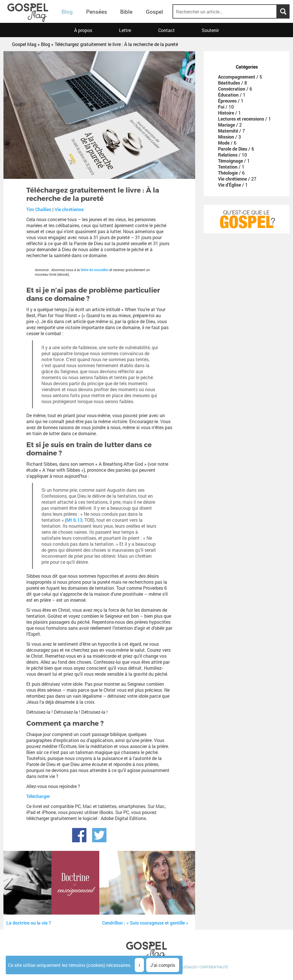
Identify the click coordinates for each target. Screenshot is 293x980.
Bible (126, 12)
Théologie (228, 173)
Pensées (97, 12)
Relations (228, 155)
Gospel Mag (24, 44)
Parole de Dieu (233, 149)
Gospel (155, 12)
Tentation (228, 167)
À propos (83, 30)
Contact (167, 30)
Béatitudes (229, 83)
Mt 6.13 (74, 520)
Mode (224, 143)
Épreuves (227, 101)
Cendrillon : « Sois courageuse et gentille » (145, 923)
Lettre (125, 30)
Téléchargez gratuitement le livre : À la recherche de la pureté (116, 44)
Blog (67, 12)
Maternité (228, 131)
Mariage (226, 125)
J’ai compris (163, 965)
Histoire (226, 113)
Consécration (232, 89)
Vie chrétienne (69, 209)
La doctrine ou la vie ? (29, 923)
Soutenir (210, 30)
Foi (221, 107)
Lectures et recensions (241, 119)
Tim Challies (39, 209)
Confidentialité (214, 967)
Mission (226, 137)
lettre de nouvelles (95, 270)
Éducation (228, 95)
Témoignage (230, 161)
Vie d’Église (229, 185)
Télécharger (38, 796)
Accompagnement (237, 77)
